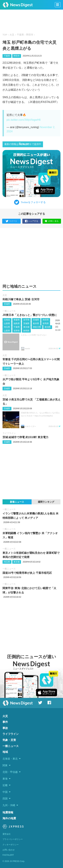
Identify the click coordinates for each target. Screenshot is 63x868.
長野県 (17, 331)
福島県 (17, 323)
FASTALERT (8, 855)
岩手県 (26, 320)
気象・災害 (9, 740)
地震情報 (8, 812)
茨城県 (7, 304)
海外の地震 (9, 818)
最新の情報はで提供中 (23, 144)
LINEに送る (52, 221)
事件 (5, 722)
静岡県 (26, 331)
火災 (12, 35)
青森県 (17, 320)
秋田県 (46, 320)
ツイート (11, 221)
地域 (5, 752)
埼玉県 (7, 327)
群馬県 (46, 323)
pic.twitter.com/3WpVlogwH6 (24, 120)
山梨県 (7, 331)
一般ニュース (9, 311)
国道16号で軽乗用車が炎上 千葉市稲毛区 (27, 573)
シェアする (32, 221)
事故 (5, 728)
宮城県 (36, 320)
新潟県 (48, 327)
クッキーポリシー (11, 845)
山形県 (7, 323)
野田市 (30, 35)
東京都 (26, 327)
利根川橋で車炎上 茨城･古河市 (21, 299)
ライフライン (9, 433)
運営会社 (7, 834)
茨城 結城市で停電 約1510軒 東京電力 (25, 437)
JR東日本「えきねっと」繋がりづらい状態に (30, 315)
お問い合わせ (9, 850)
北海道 (7, 320)
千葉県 (20, 35)
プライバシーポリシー (13, 839)
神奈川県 (37, 327)
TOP (5, 35)
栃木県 (36, 323)
